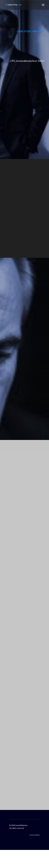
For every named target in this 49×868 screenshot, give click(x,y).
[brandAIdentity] (13, 5)
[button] (43, 5)
